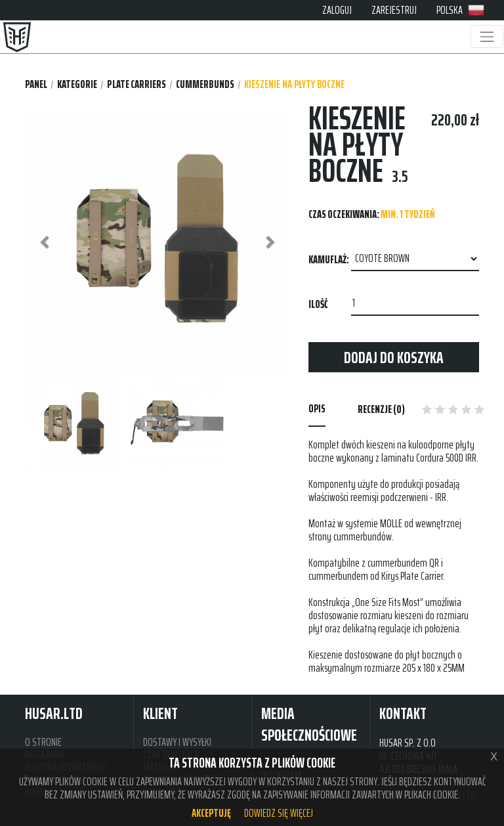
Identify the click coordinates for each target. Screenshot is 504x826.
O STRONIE (43, 742)
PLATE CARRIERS (136, 84)
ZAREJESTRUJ (394, 10)
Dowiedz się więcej (279, 813)
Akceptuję (211, 813)
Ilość (318, 304)
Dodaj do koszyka (394, 358)
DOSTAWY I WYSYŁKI (177, 742)
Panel (36, 84)
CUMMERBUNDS (205, 84)
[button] (45, 243)
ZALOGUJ (337, 10)
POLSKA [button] (460, 10)
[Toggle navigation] (487, 36)
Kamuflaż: (329, 259)
